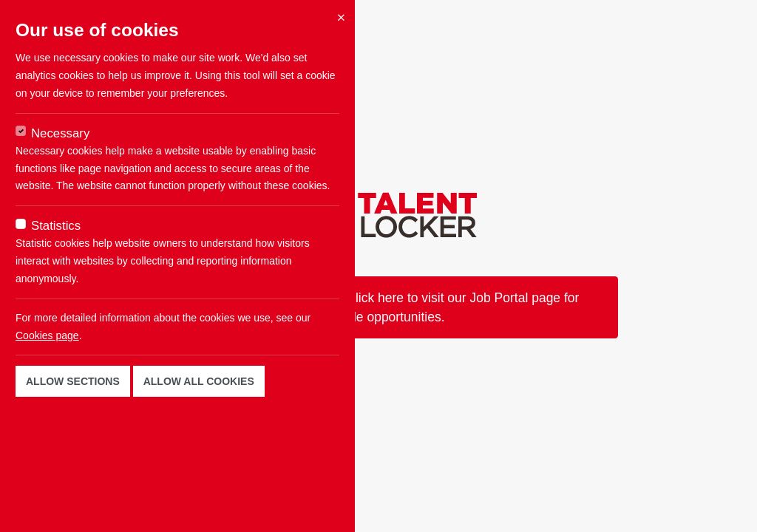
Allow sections (73, 381)
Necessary (60, 133)
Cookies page (47, 335)
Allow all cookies (199, 381)
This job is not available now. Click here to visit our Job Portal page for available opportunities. (379, 307)
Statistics (56, 226)
